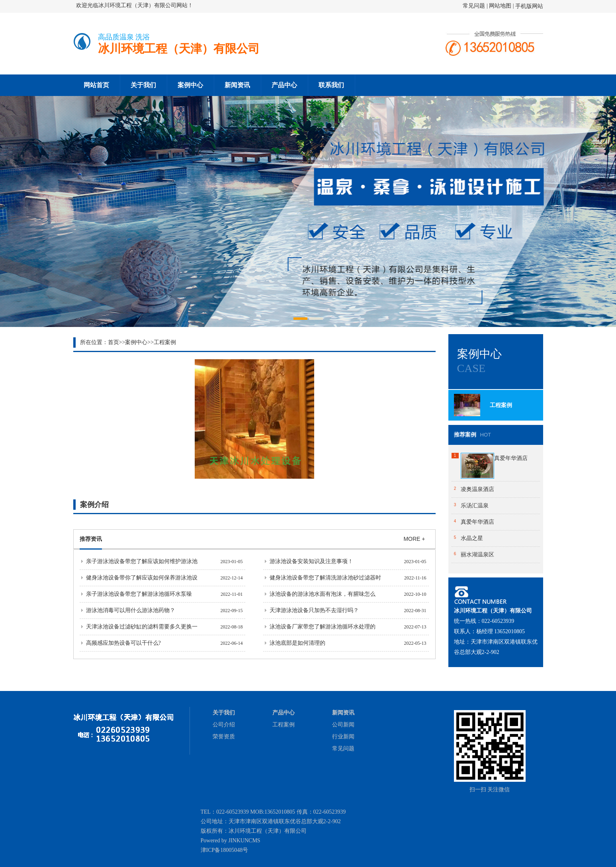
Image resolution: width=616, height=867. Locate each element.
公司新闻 (343, 725)
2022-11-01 (232, 594)
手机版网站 (529, 6)
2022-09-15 (232, 611)
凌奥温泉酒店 (477, 489)
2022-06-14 (232, 643)
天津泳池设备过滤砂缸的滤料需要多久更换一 (142, 627)
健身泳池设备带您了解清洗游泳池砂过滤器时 (325, 578)
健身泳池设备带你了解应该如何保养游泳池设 (142, 578)
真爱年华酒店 (511, 458)
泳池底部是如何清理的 (297, 643)
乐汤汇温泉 (475, 506)
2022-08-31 (415, 611)
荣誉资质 (224, 737)
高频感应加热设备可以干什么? (123, 643)
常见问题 (475, 6)
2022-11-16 (415, 578)
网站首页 (96, 85)
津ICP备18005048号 (225, 850)
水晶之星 (472, 538)
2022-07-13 (415, 627)
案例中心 (190, 85)
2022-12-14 (232, 578)
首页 (113, 342)
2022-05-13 (415, 643)
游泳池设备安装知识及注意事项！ (311, 561)
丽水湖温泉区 (477, 555)
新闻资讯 (237, 85)
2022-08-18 (232, 627)
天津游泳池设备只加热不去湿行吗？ (314, 610)
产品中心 (284, 85)
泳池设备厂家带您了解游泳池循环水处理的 (323, 627)
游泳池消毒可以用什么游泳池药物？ (131, 610)
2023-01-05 (232, 562)
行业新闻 (343, 737)
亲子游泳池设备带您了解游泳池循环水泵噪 (139, 594)
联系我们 (331, 85)
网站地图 (500, 6)
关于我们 (143, 85)
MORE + (414, 539)
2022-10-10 (415, 594)
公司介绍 (224, 725)
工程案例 (165, 342)
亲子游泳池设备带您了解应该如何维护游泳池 (142, 561)
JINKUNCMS (244, 841)
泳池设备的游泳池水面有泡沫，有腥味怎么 (323, 594)
